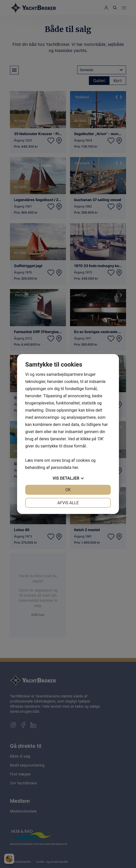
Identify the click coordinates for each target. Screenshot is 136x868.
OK (68, 490)
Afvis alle (68, 503)
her (75, 468)
